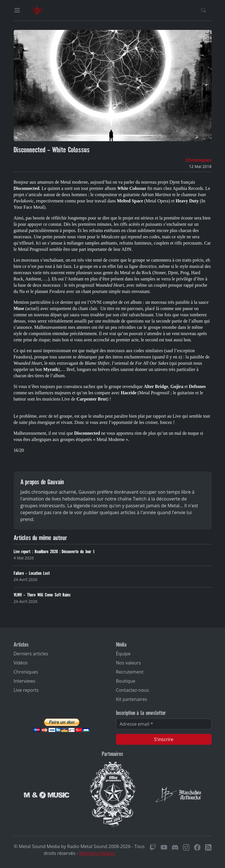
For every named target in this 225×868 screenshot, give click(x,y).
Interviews (25, 681)
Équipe (123, 654)
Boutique (126, 681)
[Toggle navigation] (17, 10)
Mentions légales (97, 853)
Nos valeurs (128, 663)
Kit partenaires (132, 699)
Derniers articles (31, 654)
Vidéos (21, 663)
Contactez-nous (133, 690)
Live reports (26, 690)
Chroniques (198, 160)
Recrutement (130, 672)
